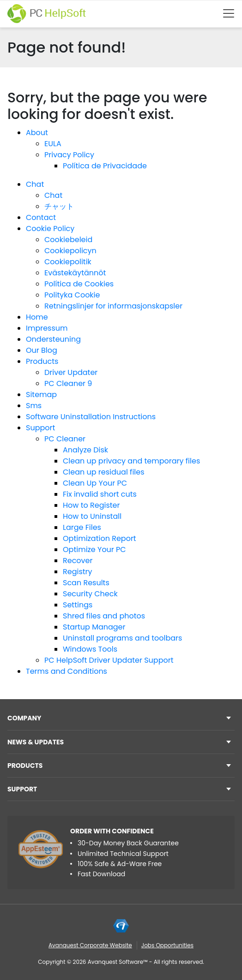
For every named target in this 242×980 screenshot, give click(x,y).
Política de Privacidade (105, 166)
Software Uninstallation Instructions (91, 417)
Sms (34, 406)
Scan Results (86, 583)
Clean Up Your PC (95, 483)
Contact (41, 217)
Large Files (82, 527)
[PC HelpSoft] (47, 14)
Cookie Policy (50, 229)
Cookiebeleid (68, 240)
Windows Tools (90, 649)
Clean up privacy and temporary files (131, 461)
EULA (53, 144)
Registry (78, 572)
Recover (78, 561)
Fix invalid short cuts (100, 494)
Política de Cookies (79, 284)
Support (40, 428)
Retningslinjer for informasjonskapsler (113, 306)
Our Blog (42, 350)
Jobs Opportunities (167, 945)
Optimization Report (100, 538)
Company (24, 718)
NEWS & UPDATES (36, 742)
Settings (78, 605)
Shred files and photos (104, 616)
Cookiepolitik (68, 262)
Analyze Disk (85, 450)
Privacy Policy (69, 155)
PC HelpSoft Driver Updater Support (109, 660)
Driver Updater (71, 372)
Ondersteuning (53, 339)
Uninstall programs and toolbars (122, 638)
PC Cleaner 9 (68, 383)
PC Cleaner (65, 439)
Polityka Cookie (72, 295)
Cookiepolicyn (70, 251)
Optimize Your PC (94, 549)
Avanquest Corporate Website (90, 945)
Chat (35, 184)
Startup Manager (94, 627)
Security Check (90, 594)
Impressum (47, 328)
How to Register (91, 505)
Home (37, 317)
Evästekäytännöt (75, 273)
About (37, 133)
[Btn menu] (229, 13)
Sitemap (41, 395)
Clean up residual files (104, 472)
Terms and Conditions (67, 671)
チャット (59, 206)
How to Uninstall (92, 516)
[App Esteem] (41, 849)
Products (42, 361)
